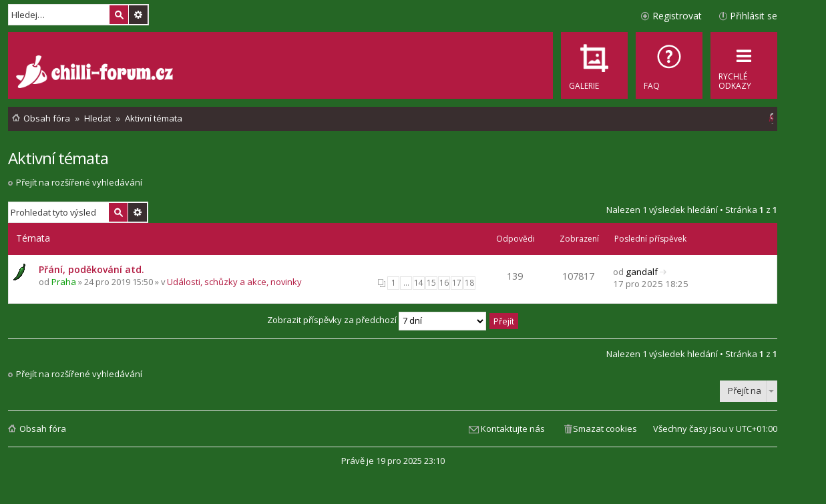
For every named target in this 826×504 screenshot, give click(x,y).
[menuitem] (669, 65)
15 (431, 283)
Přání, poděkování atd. (91, 269)
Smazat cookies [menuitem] (605, 429)
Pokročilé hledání (138, 15)
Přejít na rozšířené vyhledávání (79, 182)
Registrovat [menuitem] (677, 16)
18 (469, 283)
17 (457, 283)
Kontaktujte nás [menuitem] (513, 429)
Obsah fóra (43, 429)
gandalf (642, 272)
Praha (64, 282)
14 (419, 283)
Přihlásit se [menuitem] (754, 16)
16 (444, 283)
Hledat (119, 15)
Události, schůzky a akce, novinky (234, 282)
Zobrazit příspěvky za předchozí (377, 320)
